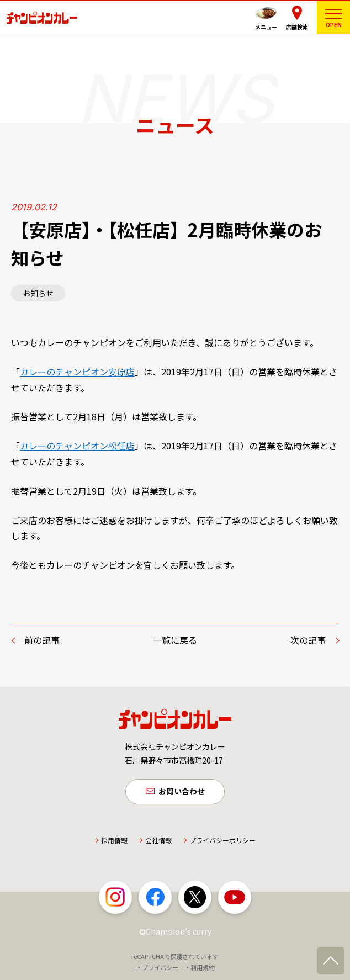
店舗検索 (297, 27)
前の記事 (42, 640)
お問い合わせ (182, 792)
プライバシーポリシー (222, 841)
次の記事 (308, 640)
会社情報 (158, 841)
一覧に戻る (175, 640)
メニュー (266, 27)
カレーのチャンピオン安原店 (77, 372)
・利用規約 (200, 968)
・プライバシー (157, 968)
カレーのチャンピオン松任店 (77, 446)
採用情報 (114, 841)
